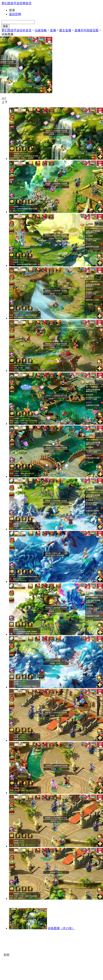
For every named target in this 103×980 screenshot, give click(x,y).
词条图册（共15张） (61, 928)
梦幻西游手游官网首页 (17, 3)
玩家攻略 (41, 30)
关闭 (6, 955)
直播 (53, 30)
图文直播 (65, 30)
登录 (12, 10)
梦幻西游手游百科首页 (17, 30)
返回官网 (15, 14)
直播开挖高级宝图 (86, 30)
